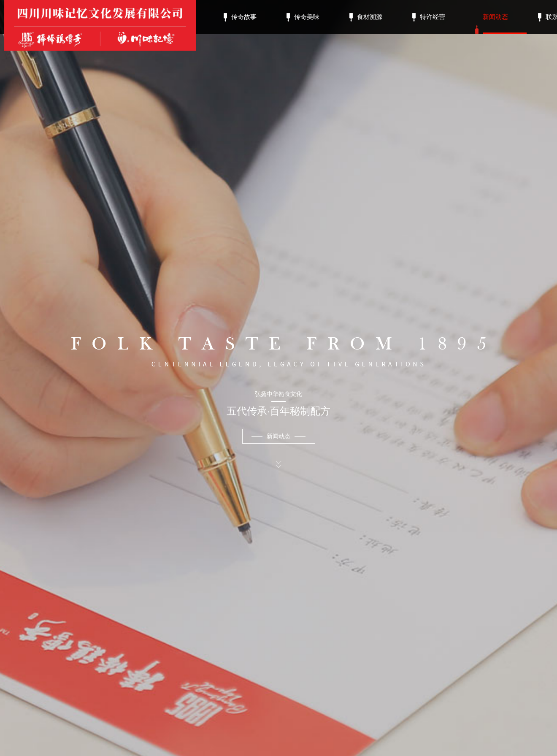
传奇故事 (244, 17)
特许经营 (433, 17)
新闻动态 (495, 23)
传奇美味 (307, 17)
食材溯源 (370, 17)
